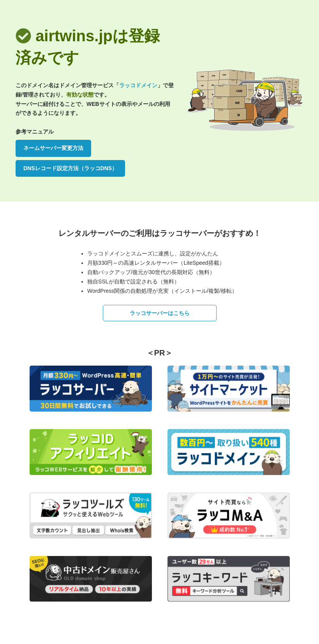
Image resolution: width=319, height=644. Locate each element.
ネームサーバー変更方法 (53, 148)
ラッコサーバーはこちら (160, 313)
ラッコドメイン (138, 85)
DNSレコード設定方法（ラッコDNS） (70, 168)
